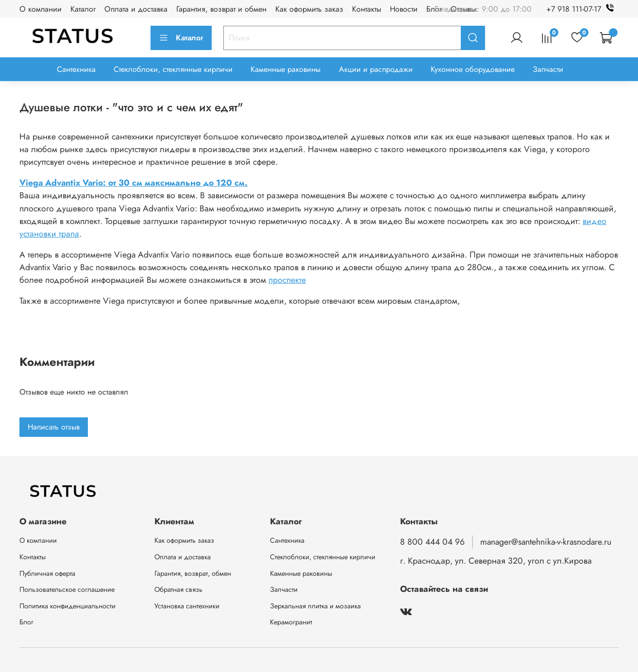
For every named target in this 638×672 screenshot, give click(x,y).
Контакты (367, 9)
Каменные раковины (285, 69)
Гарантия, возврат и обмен (221, 9)
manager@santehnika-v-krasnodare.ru (546, 542)
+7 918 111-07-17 (582, 9)
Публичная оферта (47, 573)
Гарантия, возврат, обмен (193, 573)
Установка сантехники (187, 606)
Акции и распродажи (376, 69)
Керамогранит (291, 622)
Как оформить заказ (309, 9)
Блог (434, 9)
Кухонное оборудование (473, 69)
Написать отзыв (54, 427)
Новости (404, 9)
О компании (41, 9)
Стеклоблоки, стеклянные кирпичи (173, 69)
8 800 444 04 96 (432, 542)
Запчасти (548, 69)
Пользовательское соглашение (67, 589)
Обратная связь (178, 589)
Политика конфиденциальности (67, 606)
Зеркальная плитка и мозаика (315, 606)
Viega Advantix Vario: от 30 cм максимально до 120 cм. (134, 183)
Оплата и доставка (136, 9)
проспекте (287, 280)
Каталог (83, 9)
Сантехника (76, 69)
